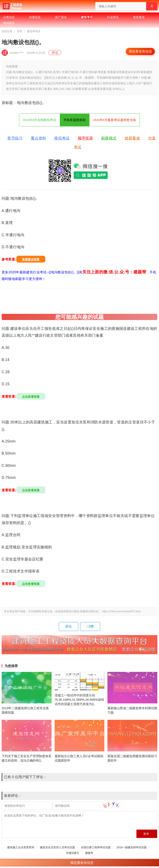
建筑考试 (87, 17)
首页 (20, 31)
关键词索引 (73, 853)
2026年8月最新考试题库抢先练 (114, 120)
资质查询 (139, 17)
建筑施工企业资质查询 (21, 847)
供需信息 (35, 17)
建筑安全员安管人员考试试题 (57, 847)
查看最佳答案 (31, 259)
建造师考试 (34, 31)
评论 (55, 53)
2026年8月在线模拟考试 (40, 120)
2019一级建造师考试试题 (131, 847)
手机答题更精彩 (75, 120)
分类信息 (9, 17)
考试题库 (9, 23)
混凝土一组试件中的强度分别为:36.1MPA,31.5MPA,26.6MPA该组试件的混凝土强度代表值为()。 (79, 700)
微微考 (89, 853)
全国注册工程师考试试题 (96, 847)
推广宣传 (61, 17)
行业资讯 (113, 17)
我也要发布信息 (140, 51)
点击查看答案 (31, 397)
